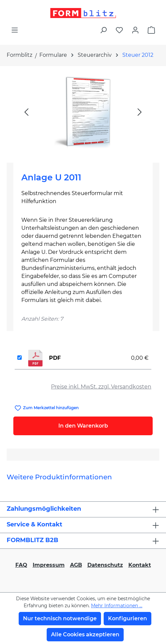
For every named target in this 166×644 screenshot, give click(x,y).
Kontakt (140, 565)
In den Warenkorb (83, 426)
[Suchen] (103, 30)
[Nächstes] (140, 112)
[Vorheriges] (26, 112)
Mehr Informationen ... (117, 606)
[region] (83, 112)
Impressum (49, 565)
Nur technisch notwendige (60, 618)
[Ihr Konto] (135, 30)
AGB (76, 565)
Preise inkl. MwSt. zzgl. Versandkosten (101, 387)
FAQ (21, 565)
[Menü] (15, 30)
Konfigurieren (127, 618)
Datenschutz (105, 565)
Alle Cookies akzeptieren (85, 634)
